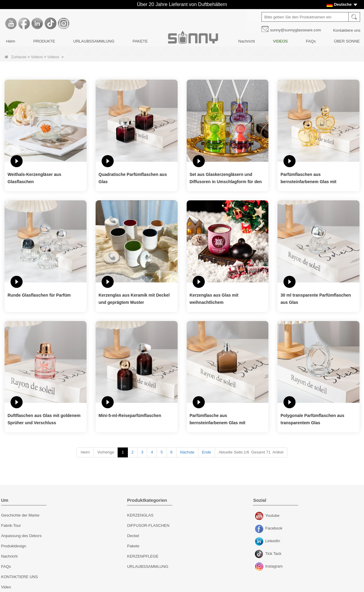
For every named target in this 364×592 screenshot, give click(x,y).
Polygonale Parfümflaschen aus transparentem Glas (312, 419)
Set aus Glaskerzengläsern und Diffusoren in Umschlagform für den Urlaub (226, 179)
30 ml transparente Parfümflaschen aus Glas (316, 299)
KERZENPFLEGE (143, 556)
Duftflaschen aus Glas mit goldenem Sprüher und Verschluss (44, 419)
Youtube (260, 516)
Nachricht (247, 41)
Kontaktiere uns (347, 30)
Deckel (133, 536)
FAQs (311, 41)
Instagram (260, 567)
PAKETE (140, 41)
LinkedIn (260, 542)
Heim (11, 41)
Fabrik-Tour (11, 525)
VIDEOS (280, 41)
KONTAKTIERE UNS (20, 577)
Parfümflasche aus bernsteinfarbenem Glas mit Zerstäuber (218, 420)
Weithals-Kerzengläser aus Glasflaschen (34, 178)
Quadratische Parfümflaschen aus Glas (133, 178)
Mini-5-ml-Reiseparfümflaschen (130, 415)
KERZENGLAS (140, 515)
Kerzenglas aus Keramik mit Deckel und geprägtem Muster (134, 299)
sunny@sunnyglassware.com (296, 30)
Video (6, 587)
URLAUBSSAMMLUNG (94, 41)
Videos (37, 57)
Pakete (133, 546)
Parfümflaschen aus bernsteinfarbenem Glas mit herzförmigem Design (308, 179)
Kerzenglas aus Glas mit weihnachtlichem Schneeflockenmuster (214, 299)
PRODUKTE (44, 41)
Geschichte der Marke (20, 515)
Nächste (187, 452)
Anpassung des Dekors (21, 536)
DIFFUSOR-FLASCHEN (148, 525)
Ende (207, 452)
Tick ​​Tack (260, 554)
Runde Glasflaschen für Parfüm (39, 295)
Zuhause (16, 57)
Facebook (260, 529)
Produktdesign (14, 546)
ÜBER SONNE (347, 41)
